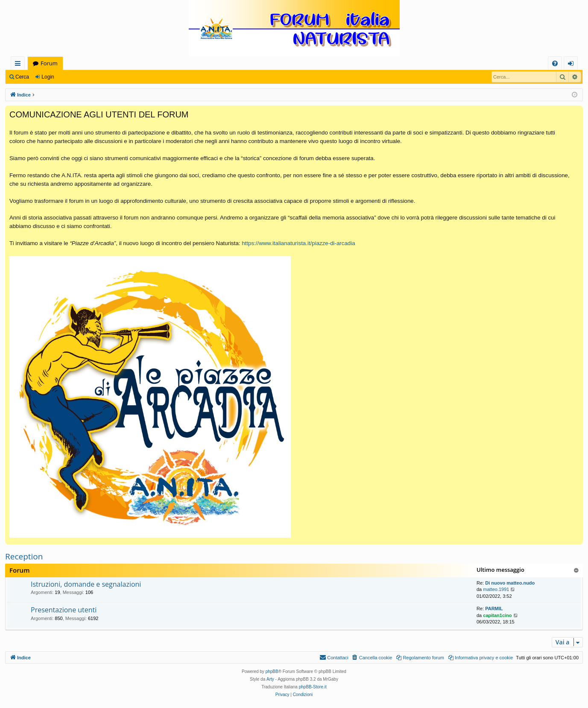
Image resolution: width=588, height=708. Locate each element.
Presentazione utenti (64, 610)
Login (48, 77)
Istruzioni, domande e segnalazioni (86, 584)
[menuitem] (555, 63)
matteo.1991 (496, 589)
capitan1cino (497, 615)
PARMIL (494, 609)
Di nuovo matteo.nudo (510, 583)
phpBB (272, 671)
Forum (49, 63)
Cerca (22, 77)
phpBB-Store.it (313, 687)
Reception (24, 556)
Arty (270, 679)
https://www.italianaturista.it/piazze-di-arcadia (298, 243)
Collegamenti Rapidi (19, 65)
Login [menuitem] (572, 65)
